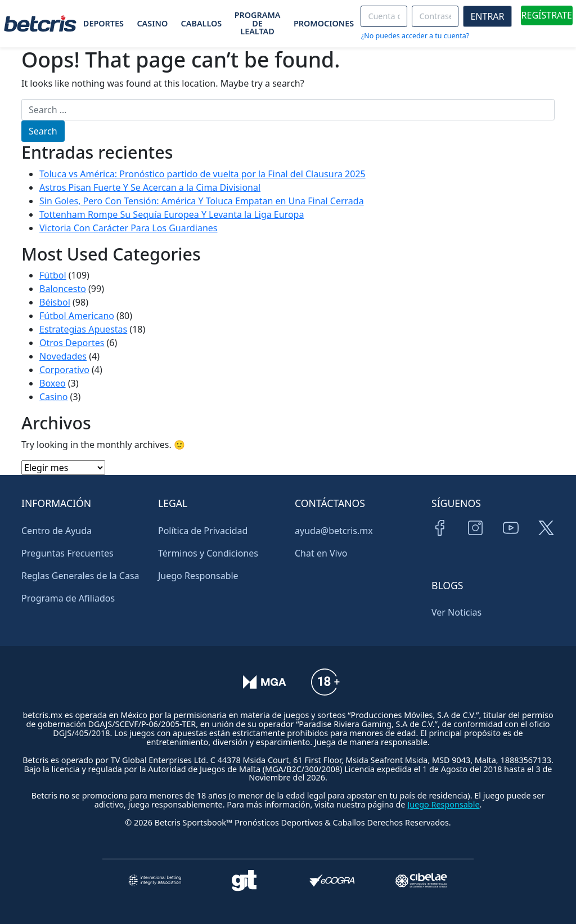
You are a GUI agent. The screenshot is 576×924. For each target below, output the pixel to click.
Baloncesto (63, 289)
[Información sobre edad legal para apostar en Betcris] (325, 690)
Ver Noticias (456, 612)
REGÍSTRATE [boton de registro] (547, 15)
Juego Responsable (198, 576)
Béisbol (55, 302)
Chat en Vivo (321, 553)
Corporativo (64, 370)
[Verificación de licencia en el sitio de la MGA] (265, 690)
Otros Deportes (72, 343)
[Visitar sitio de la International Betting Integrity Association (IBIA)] (155, 880)
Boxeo (53, 383)
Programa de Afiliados (68, 598)
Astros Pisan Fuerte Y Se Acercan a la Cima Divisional (150, 187)
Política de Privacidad (203, 531)
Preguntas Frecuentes (67, 553)
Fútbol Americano (77, 316)
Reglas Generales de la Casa (80, 576)
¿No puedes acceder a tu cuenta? (415, 36)
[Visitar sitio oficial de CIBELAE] (421, 880)
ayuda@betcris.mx (334, 531)
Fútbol (53, 275)
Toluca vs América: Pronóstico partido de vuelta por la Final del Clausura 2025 (202, 174)
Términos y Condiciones (208, 553)
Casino (53, 397)
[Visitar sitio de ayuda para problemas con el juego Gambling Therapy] (244, 880)
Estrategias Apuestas (83, 329)
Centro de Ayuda (57, 531)
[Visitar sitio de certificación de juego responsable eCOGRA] (332, 880)
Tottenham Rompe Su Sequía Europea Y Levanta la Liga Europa (172, 214)
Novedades (63, 356)
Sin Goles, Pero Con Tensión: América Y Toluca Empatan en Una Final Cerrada (202, 201)
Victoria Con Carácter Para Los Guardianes (128, 228)
